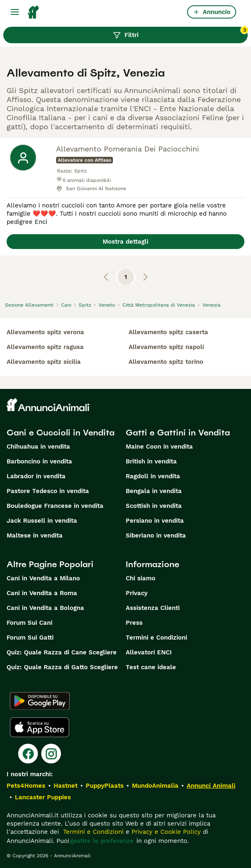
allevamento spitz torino (166, 362)
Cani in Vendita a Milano (43, 578)
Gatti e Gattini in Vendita (178, 433)
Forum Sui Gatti (30, 638)
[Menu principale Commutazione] (15, 12)
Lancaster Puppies (43, 797)
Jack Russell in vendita (42, 521)
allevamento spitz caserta (168, 332)
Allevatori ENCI (149, 652)
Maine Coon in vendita (159, 447)
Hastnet (66, 786)
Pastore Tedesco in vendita (48, 491)
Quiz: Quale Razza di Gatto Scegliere (62, 667)
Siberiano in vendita (156, 535)
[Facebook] (28, 754)
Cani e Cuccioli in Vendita (61, 433)
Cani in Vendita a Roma (42, 593)
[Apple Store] (40, 727)
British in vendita (151, 461)
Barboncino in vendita (39, 461)
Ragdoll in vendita (153, 476)
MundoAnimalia (155, 786)
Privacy (137, 593)
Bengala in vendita (154, 491)
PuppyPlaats (105, 786)
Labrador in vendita (36, 476)
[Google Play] (40, 701)
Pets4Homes (26, 786)
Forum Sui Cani (29, 623)
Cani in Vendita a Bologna (45, 608)
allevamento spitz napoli (166, 347)
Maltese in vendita (35, 535)
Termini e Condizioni (156, 638)
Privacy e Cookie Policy (165, 832)
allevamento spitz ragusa (45, 347)
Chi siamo (141, 578)
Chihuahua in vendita (38, 447)
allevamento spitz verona (45, 332)
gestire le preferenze (102, 841)
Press (134, 623)
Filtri (181, 33)
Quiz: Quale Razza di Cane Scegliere (62, 652)
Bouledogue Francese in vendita (55, 506)
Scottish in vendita (154, 506)
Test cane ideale (151, 667)
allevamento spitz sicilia (44, 362)
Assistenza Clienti (153, 608)
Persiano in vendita (155, 521)
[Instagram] (51, 754)
